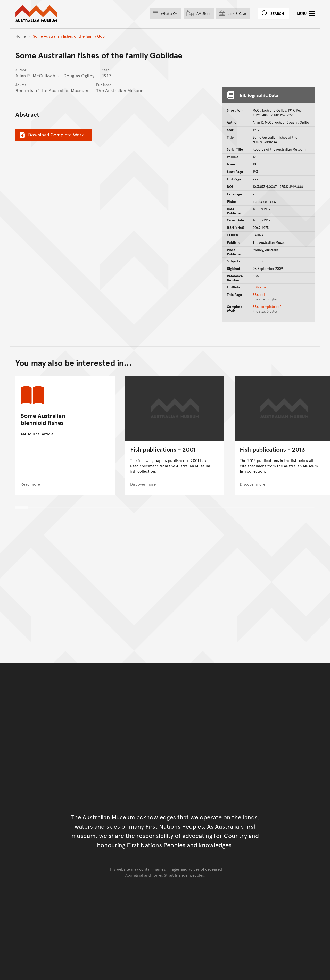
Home (21, 36)
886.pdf (259, 295)
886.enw (259, 287)
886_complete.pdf (267, 307)
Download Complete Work (51, 135)
